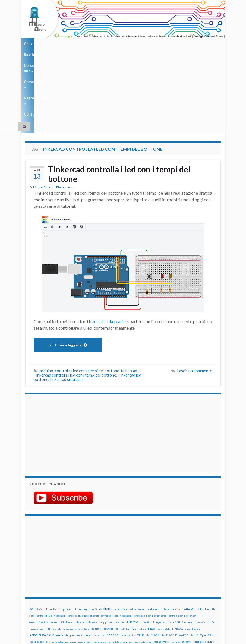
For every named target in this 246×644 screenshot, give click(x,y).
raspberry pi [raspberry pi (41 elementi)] (58, 578)
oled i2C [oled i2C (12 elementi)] (184, 565)
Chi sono (33, 44)
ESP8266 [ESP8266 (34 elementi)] (133, 552)
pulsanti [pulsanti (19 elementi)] (187, 572)
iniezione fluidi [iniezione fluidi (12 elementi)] (37, 559)
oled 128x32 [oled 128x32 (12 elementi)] (152, 565)
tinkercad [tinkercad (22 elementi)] (142, 585)
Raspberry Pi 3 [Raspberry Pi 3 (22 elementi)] (78, 578)
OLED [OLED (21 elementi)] (141, 565)
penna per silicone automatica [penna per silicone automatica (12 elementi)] (137, 572)
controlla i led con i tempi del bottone (87, 301)
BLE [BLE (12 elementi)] (199, 539)
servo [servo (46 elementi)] (156, 578)
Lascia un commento (195, 301)
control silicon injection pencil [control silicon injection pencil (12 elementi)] (44, 552)
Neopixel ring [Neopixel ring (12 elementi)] (128, 565)
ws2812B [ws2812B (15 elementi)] (194, 585)
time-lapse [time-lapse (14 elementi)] (114, 585)
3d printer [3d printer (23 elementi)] (66, 539)
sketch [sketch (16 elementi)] (182, 578)
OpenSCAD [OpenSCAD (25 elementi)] (207, 565)
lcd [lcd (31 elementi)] (117, 558)
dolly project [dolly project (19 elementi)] (106, 552)
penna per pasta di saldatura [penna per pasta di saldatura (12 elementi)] (107, 572)
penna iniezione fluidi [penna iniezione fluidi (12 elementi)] (81, 572)
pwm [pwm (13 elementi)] (31, 578)
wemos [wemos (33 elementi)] (164, 585)
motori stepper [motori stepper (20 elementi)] (65, 565)
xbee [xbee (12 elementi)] (203, 585)
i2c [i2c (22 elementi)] (213, 552)
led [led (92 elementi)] (134, 558)
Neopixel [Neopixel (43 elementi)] (113, 565)
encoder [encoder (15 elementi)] (120, 552)
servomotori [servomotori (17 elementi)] (169, 578)
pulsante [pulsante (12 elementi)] (176, 572)
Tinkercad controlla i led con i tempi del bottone (120, 104)
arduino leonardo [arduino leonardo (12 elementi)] (138, 539)
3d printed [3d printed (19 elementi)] (51, 539)
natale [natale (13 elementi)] (101, 565)
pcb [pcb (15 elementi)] (48, 572)
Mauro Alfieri (43, 117)
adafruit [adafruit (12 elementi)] (93, 539)
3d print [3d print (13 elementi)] (39, 539)
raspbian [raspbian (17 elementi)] (93, 578)
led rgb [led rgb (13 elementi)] (142, 559)
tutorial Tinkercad (106, 251)
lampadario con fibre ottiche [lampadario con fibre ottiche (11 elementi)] (76, 559)
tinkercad (129, 301)
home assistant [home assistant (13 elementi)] (202, 552)
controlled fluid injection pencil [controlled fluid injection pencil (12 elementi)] (83, 546)
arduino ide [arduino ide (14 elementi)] (121, 539)
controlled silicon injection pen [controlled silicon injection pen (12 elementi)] (116, 546)
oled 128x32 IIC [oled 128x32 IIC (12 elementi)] (169, 565)
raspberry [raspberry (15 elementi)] (41, 578)
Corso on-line (88, 44)
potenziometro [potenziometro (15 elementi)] (161, 572)
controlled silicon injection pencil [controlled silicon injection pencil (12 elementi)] (150, 546)
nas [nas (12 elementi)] (94, 565)
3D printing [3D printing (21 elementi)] (80, 539)
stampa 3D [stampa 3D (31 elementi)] (53, 585)
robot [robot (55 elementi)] (113, 578)
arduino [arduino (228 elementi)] (106, 539)
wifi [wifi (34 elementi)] (173, 585)
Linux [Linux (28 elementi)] (151, 558)
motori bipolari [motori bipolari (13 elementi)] (193, 559)
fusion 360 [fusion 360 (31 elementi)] (173, 552)
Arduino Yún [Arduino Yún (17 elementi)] (170, 539)
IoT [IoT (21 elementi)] (48, 559)
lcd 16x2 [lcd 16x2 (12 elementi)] (125, 559)
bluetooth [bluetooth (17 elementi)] (209, 539)
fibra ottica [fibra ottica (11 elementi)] (146, 552)
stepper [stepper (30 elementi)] (84, 585)
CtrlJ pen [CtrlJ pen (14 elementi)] (67, 552)
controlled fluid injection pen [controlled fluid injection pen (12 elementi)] (51, 546)
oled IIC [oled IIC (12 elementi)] (194, 565)
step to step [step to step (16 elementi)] (99, 585)
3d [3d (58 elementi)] (31, 539)
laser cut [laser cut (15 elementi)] (108, 559)
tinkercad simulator (67, 309)
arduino (47, 301)
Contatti (177, 44)
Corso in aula (119, 44)
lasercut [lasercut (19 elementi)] (96, 559)
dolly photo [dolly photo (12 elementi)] (91, 552)
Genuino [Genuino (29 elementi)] (187, 552)
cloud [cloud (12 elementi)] (32, 546)
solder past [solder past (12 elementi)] (194, 578)
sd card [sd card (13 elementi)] (146, 578)
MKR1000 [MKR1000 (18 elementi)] (178, 559)
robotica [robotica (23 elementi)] (124, 578)
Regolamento (151, 44)
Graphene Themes (71, 637)
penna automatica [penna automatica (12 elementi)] (60, 572)
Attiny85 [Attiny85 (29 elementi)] (190, 539)
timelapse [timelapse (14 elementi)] (128, 585)
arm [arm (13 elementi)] (180, 539)
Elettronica (64, 117)
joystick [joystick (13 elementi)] (56, 559)
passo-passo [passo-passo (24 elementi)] (37, 572)
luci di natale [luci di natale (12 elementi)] (163, 559)
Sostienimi (58, 44)
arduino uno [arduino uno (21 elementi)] (155, 539)
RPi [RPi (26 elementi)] (133, 578)
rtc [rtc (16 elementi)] (139, 578)
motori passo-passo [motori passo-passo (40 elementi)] (42, 565)
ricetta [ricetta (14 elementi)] (104, 578)
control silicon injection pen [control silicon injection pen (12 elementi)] (182, 546)
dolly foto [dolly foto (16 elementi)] (79, 552)
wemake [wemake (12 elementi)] (154, 585)
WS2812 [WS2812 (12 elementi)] (182, 585)
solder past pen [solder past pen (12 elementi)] (37, 585)
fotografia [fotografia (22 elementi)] (159, 552)
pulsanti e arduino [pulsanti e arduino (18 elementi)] (204, 572)
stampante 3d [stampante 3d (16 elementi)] (69, 585)
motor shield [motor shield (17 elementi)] (83, 565)
